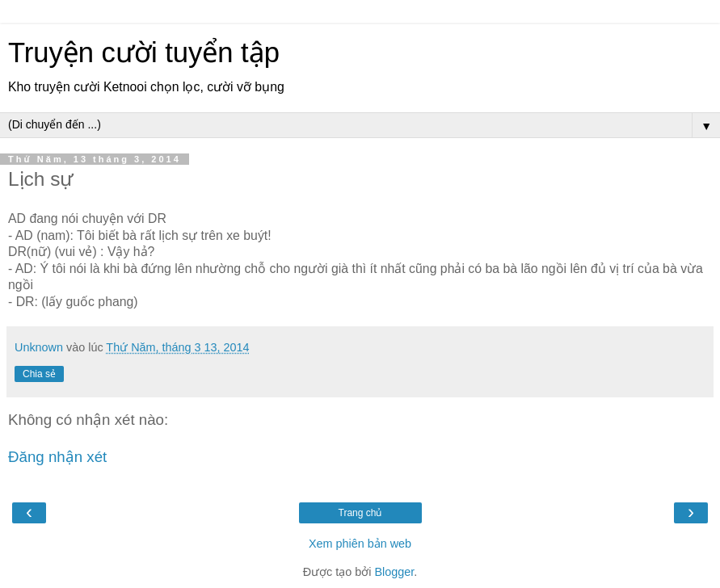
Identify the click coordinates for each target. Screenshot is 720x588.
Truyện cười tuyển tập (144, 52)
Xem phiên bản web (360, 544)
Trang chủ (360, 513)
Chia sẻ (39, 374)
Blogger (394, 572)
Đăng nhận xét (57, 457)
